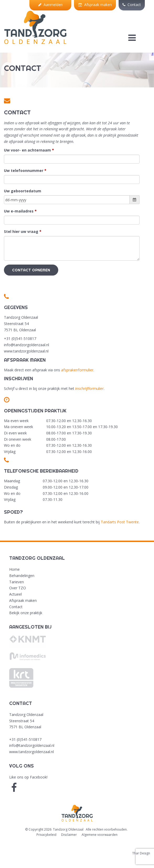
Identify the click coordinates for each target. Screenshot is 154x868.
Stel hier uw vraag (21, 231)
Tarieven (17, 582)
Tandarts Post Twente (120, 522)
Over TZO (18, 588)
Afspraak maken (95, 5)
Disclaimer (69, 835)
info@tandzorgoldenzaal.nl (32, 745)
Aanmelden (51, 5)
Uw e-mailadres (19, 211)
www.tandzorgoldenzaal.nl (31, 752)
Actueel (15, 594)
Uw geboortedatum (23, 191)
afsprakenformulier (77, 370)
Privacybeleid (46, 835)
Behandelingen (22, 576)
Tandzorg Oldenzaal (68, 829)
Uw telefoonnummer (24, 170)
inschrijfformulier (89, 388)
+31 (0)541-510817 (25, 739)
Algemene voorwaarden (100, 835)
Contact (132, 5)
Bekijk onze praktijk (26, 613)
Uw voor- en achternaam (27, 150)
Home (14, 569)
